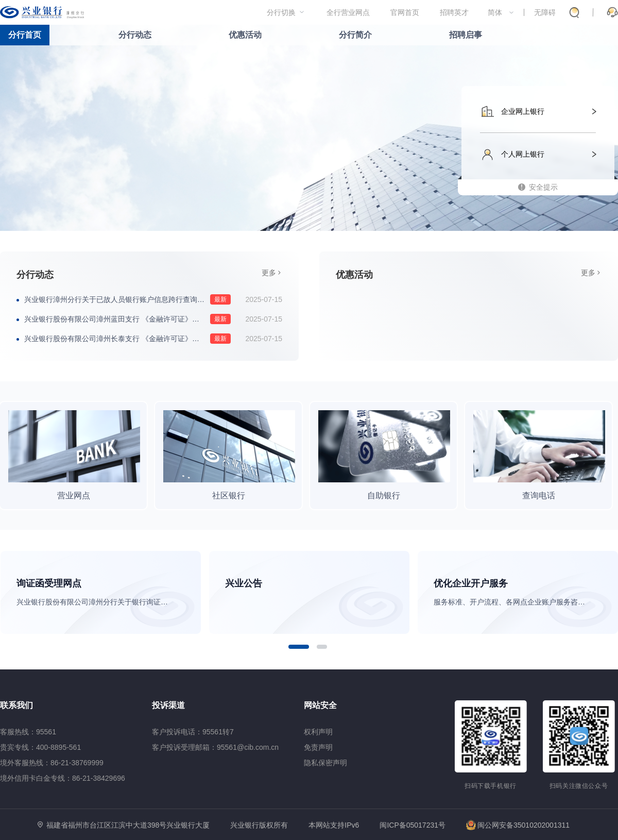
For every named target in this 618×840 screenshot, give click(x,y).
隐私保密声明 (325, 763)
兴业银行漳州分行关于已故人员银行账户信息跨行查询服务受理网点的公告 (127, 299)
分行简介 (355, 35)
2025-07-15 (264, 299)
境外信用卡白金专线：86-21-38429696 (63, 778)
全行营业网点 (348, 12)
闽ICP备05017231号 (413, 825)
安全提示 (543, 187)
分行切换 (281, 12)
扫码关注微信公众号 (579, 786)
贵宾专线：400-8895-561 (40, 747)
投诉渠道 (168, 705)
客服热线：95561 (28, 732)
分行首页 (25, 35)
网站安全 (320, 705)
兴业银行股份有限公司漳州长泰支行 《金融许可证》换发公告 (123, 339)
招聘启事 (466, 35)
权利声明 (318, 732)
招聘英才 (454, 12)
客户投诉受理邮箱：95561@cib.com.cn (215, 747)
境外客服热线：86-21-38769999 (52, 763)
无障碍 (545, 12)
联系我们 (16, 705)
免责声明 (318, 747)
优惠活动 (245, 35)
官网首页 (405, 12)
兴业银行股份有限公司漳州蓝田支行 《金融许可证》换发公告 (123, 319)
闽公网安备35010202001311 (518, 825)
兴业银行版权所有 (259, 825)
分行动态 (135, 35)
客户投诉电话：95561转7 (193, 732)
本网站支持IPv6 (334, 825)
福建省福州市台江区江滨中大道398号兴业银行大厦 (128, 825)
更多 (269, 273)
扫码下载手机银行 (491, 786)
